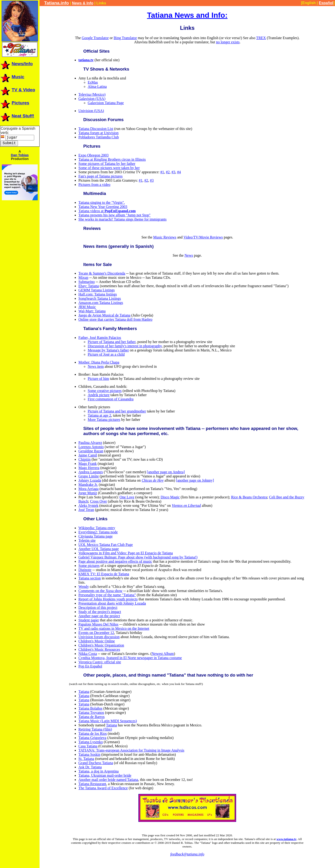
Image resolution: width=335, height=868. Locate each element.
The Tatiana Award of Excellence (103, 788)
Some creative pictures (105, 391)
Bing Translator (125, 38)
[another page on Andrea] (166, 472)
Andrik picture (99, 395)
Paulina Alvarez (90, 443)
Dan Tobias (20, 155)
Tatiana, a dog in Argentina (99, 771)
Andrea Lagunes (91, 472)
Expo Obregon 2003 (94, 155)
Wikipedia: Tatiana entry (97, 528)
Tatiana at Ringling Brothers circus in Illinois (112, 159)
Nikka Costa (88, 654)
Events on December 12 (96, 633)
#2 (168, 172)
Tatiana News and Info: (187, 15)
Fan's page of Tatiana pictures (100, 176)
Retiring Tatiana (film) (95, 729)
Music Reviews (165, 237)
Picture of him (98, 379)
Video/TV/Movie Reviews (203, 237)
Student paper (89, 620)
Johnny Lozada (90, 480)
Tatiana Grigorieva (92, 738)
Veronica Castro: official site (100, 662)
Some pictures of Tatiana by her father (107, 164)
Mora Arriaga (89, 489)
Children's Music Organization (101, 645)
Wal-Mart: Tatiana (92, 311)
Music (12, 77)
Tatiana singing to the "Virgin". (102, 203)
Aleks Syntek (88, 505)
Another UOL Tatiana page (99, 549)
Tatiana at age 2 (99, 415)
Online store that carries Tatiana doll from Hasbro (115, 319)
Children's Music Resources (99, 649)
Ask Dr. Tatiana (90, 767)
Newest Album (163, 654)
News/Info (16, 64)
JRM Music (87, 307)
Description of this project (98, 608)
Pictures (15, 103)
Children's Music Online (97, 641)
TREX (261, 38)
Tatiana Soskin (89, 754)
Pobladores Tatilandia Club (99, 137)
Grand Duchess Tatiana (96, 763)
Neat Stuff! (17, 116)
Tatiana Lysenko (91, 742)
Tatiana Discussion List (96, 129)
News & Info (83, 3)
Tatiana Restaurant (92, 784)
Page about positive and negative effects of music (115, 561)
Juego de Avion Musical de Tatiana (104, 315)
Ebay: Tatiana (89, 286)
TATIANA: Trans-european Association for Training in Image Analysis (131, 750)
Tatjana (84, 704)
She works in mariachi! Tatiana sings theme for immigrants (122, 219)
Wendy (84, 587)
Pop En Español (90, 666)
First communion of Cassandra (111, 399)
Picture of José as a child (106, 354)
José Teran (86, 510)
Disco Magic (170, 497)
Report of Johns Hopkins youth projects (108, 599)
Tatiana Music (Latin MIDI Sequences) (108, 721)
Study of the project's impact (100, 612)
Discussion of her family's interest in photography (125, 346)
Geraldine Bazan (91, 451)
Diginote (85, 570)
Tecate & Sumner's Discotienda (102, 273)
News (189, 255)
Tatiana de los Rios (93, 734)
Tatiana (84, 692)
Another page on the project (99, 616)
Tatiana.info (57, 3)
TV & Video (18, 90)
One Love (127, 497)
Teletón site (87, 540)
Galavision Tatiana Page (106, 103)
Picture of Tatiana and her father (112, 342)
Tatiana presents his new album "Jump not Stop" (114, 215)
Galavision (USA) (92, 99)
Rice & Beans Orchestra (249, 497)
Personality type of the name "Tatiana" (107, 595)
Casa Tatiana (88, 746)
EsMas (93, 82)
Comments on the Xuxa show (100, 591)
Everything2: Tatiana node (98, 532)
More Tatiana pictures (104, 420)
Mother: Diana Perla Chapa (99, 362)
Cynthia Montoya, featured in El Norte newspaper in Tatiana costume (130, 658)
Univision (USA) (91, 111)
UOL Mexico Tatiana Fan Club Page (106, 545)
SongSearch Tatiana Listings (100, 298)
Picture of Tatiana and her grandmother (117, 411)
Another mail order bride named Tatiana (108, 780)
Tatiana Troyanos (91, 713)
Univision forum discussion (99, 637)
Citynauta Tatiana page (95, 536)
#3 (173, 172)
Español (326, 3)
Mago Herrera (89, 468)
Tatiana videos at (107, 211)
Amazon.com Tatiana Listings (101, 303)
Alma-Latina (97, 87)
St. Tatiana (86, 759)
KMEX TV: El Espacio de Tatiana (104, 574)
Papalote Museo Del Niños (98, 624)
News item (96, 366)
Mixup (83, 277)
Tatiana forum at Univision (99, 133)
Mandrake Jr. (88, 485)
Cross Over (98, 501)
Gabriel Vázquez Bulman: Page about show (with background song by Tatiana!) (138, 557)
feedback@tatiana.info (187, 854)
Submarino (87, 282)
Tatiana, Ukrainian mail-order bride (105, 775)
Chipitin (84, 459)
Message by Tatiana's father (108, 350)
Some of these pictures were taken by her (109, 168)
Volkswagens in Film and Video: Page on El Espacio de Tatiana (126, 553)
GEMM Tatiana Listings (97, 290)
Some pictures (89, 566)
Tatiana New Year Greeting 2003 (103, 207)
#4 (179, 172)
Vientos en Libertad (186, 505)
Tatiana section (90, 578)
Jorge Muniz (88, 493)
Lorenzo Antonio (91, 447)
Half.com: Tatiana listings (98, 294)
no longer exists (228, 42)
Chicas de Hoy (153, 480)
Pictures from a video (94, 185)
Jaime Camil (88, 455)
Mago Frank (88, 464)
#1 (162, 172)
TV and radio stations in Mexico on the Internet (114, 628)
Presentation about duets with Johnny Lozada (112, 603)
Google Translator (95, 38)
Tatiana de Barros (92, 717)
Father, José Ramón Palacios (100, 338)
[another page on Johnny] (195, 480)
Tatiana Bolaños (90, 708)
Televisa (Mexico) (92, 94)
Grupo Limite (89, 476)
